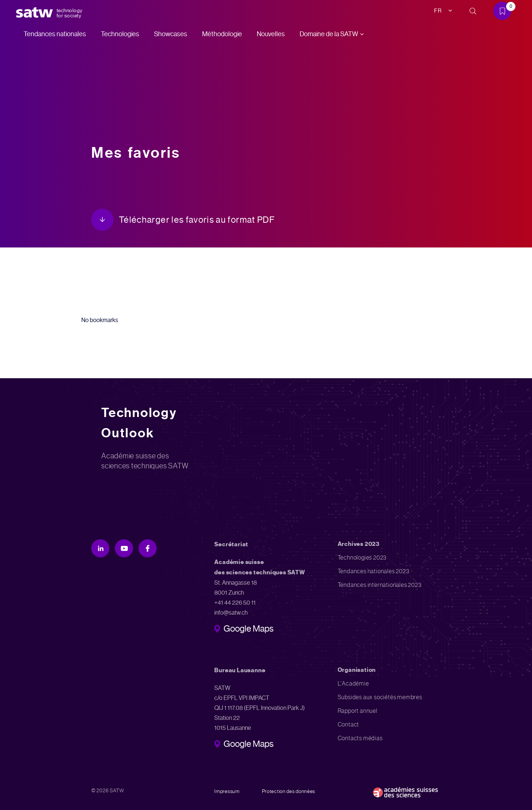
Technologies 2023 (362, 558)
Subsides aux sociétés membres (380, 697)
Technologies (120, 34)
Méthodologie (222, 34)
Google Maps (248, 629)
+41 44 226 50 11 (235, 603)
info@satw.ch (231, 613)
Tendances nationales (55, 34)
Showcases (171, 34)
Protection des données (289, 791)
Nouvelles (271, 34)
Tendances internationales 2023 (380, 585)
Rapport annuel (358, 711)
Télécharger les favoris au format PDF (197, 220)
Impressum (227, 791)
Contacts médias (360, 738)
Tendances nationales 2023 (374, 571)
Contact (349, 724)
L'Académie (353, 683)
